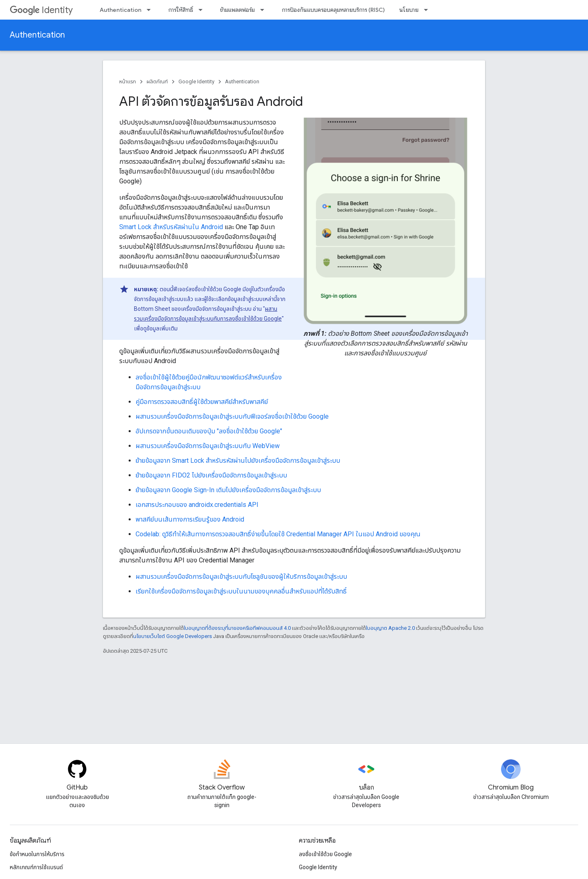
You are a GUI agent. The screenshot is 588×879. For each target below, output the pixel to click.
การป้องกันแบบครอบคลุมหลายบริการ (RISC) (333, 10)
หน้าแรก (128, 81)
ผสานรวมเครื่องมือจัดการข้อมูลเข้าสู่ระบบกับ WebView (208, 446)
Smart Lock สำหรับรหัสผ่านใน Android (171, 227)
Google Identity (196, 81)
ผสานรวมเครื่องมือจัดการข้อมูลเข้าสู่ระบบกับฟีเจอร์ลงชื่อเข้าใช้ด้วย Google (232, 416)
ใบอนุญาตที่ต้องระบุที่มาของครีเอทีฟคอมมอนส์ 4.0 (237, 628)
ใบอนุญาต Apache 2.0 (390, 628)
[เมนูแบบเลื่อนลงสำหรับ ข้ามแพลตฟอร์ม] (265, 10)
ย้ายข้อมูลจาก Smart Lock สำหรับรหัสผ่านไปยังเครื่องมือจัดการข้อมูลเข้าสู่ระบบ (238, 461)
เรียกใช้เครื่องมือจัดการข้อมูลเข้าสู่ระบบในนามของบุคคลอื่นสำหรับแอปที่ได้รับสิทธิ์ (241, 591)
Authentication (120, 10)
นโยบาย (409, 10)
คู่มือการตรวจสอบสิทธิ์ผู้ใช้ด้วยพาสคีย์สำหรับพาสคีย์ (202, 402)
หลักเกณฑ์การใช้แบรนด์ (36, 867)
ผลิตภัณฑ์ (157, 81)
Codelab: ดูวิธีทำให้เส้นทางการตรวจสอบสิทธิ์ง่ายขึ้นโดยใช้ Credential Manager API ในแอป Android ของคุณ (278, 534)
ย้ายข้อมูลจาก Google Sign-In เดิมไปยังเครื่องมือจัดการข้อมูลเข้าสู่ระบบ (228, 490)
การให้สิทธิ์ (181, 10)
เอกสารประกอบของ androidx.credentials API (197, 505)
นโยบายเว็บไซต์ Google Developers (173, 636)
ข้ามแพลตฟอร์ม (237, 10)
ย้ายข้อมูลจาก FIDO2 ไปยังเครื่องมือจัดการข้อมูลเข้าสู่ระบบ (211, 475)
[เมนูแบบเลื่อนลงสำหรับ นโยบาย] (428, 10)
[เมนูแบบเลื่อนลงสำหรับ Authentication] (151, 10)
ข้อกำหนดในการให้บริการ (37, 854)
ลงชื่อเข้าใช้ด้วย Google (325, 854)
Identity (41, 10)
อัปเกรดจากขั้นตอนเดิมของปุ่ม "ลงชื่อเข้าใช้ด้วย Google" (209, 431)
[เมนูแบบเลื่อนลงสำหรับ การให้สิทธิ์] (203, 10)
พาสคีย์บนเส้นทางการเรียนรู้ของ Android (190, 519)
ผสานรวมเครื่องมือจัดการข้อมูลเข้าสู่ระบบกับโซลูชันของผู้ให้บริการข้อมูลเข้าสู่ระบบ (241, 577)
